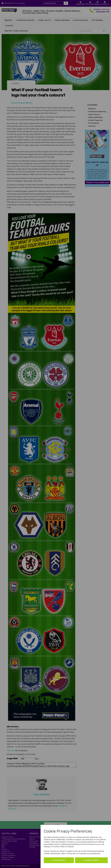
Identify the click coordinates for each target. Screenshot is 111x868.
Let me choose (59, 860)
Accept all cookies (91, 860)
